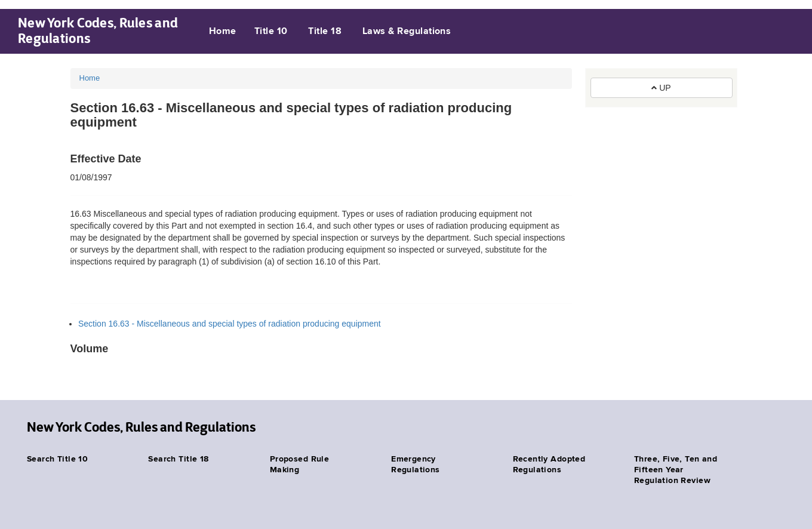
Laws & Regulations (407, 32)
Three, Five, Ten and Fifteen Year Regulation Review (676, 470)
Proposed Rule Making (299, 465)
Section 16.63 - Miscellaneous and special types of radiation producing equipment (230, 324)
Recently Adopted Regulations (549, 465)
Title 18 (325, 32)
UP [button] (661, 88)
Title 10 (271, 32)
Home (223, 32)
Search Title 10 (57, 459)
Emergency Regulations (416, 465)
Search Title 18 (178, 459)
